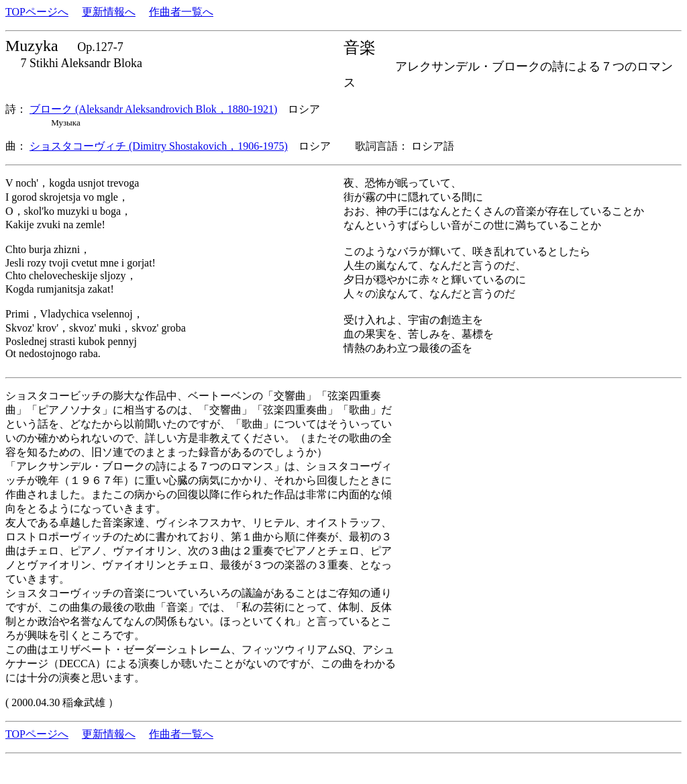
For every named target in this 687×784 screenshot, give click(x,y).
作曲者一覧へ (181, 12)
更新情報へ (109, 12)
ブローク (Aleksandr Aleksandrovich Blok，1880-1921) (153, 109)
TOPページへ (37, 12)
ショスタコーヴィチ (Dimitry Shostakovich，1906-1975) (159, 146)
